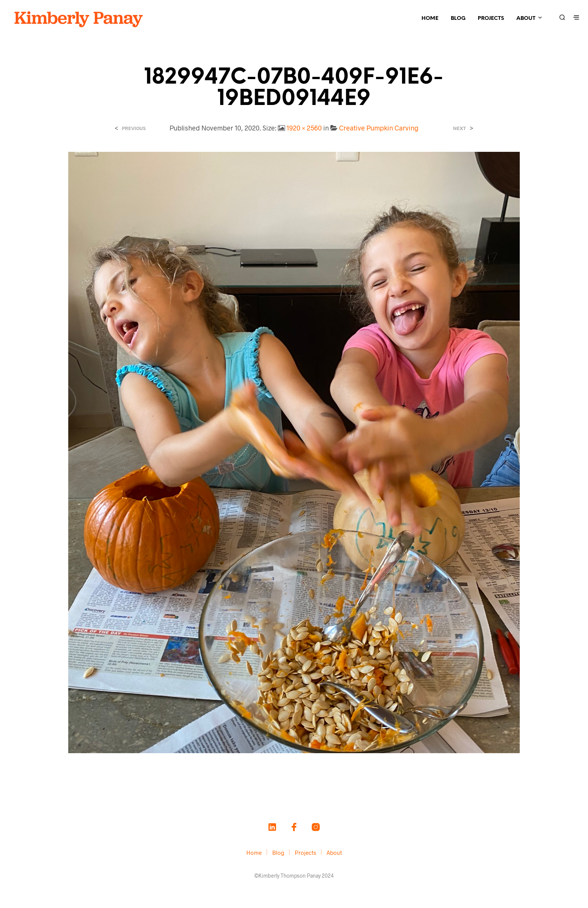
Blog (458, 19)
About (526, 19)
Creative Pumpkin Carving (379, 128)
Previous (134, 128)
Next (460, 128)
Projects (491, 19)
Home (430, 19)
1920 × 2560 (304, 128)
